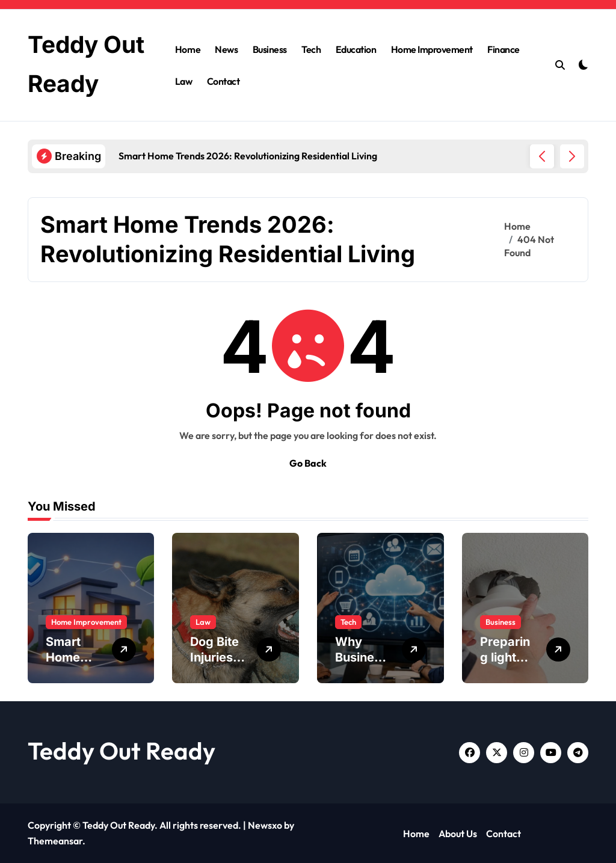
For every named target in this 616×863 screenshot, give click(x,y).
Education (356, 49)
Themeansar (55, 841)
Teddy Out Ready (122, 751)
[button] (572, 156)
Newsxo (265, 825)
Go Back (308, 463)
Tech (311, 49)
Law (184, 81)
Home (188, 49)
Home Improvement (432, 49)
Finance (504, 49)
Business (270, 49)
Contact (223, 81)
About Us (458, 834)
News (226, 49)
